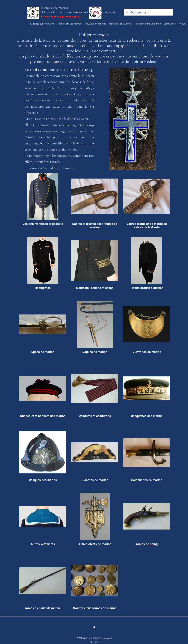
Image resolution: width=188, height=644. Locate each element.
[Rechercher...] (148, 12)
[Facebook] (94, 628)
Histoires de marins (54, 8)
